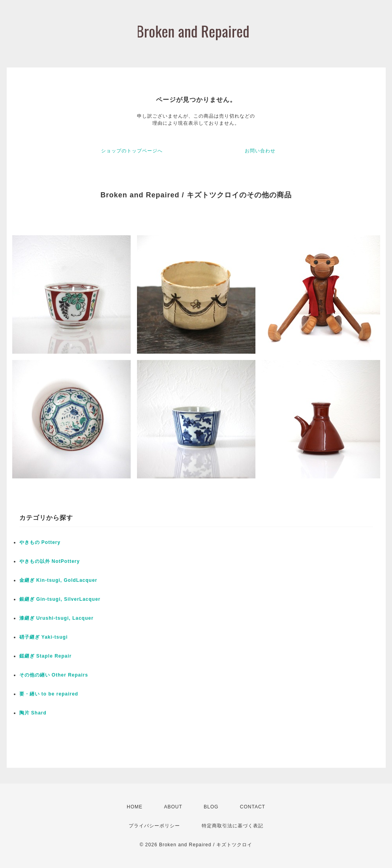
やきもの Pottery (40, 542)
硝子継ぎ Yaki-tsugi (44, 637)
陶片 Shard (33, 713)
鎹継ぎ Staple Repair (46, 656)
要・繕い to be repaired (49, 694)
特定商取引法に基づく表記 (233, 826)
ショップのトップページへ (132, 151)
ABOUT (173, 807)
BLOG (211, 807)
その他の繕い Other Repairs (54, 675)
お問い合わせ (260, 151)
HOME (135, 807)
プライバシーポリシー (154, 826)
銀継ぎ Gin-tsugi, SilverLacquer (60, 599)
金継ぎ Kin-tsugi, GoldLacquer (58, 580)
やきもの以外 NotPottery (50, 561)
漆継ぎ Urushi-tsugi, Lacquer (56, 618)
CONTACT (253, 807)
